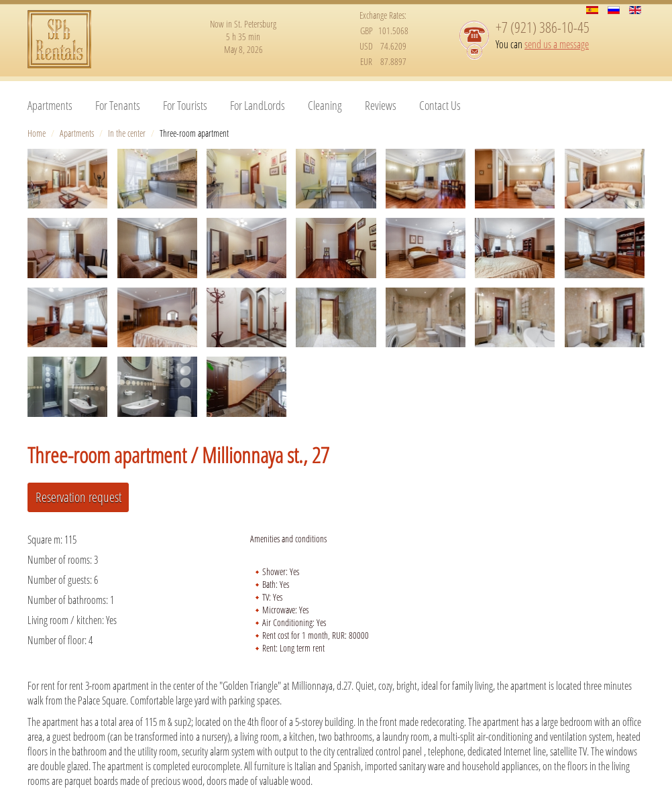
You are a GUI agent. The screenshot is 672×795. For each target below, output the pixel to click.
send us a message (557, 44)
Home (37, 133)
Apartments (50, 105)
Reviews (381, 105)
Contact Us (440, 105)
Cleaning (325, 105)
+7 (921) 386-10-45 (543, 27)
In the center (127, 133)
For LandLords (258, 105)
